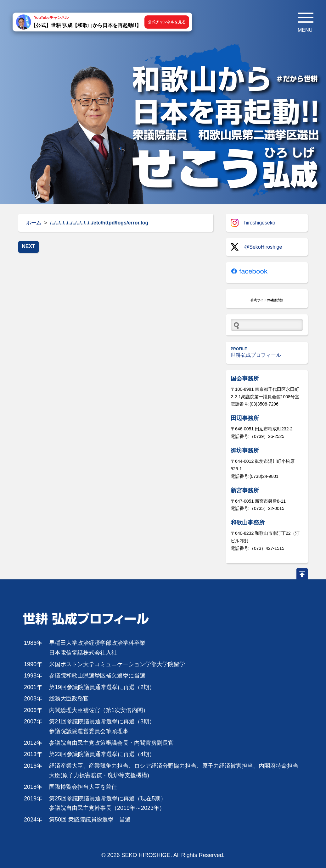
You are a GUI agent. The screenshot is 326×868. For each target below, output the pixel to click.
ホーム (34, 223)
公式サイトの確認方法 (267, 300)
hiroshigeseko (253, 223)
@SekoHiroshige (256, 247)
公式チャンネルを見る (167, 22)
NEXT (28, 246)
